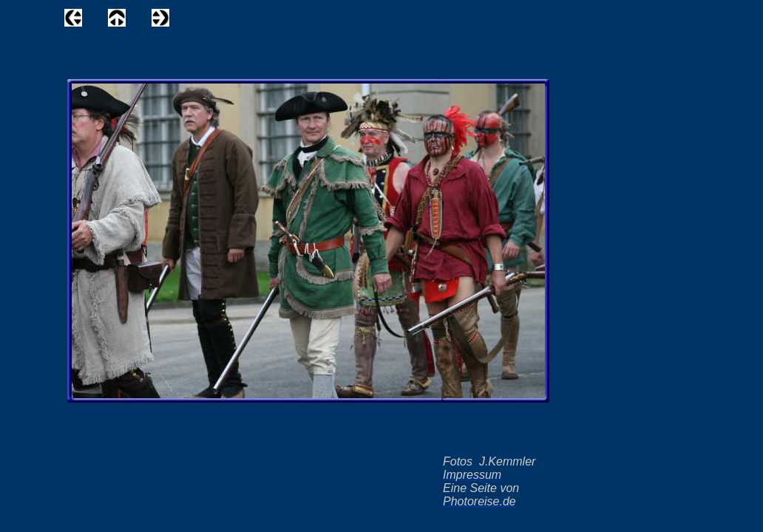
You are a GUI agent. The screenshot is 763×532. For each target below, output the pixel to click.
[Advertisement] (366, 22)
